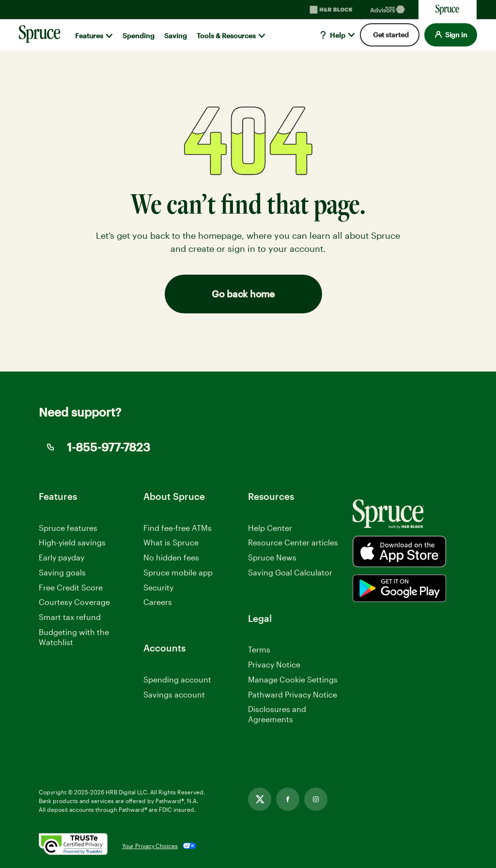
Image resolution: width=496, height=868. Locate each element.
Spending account (177, 679)
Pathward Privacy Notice (293, 695)
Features (89, 36)
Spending (139, 36)
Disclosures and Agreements (277, 714)
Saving (176, 36)
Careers (158, 602)
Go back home (243, 294)
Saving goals (62, 572)
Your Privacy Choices (150, 846)
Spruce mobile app (178, 572)
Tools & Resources (226, 36)
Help (332, 35)
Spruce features (68, 528)
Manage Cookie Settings (293, 679)
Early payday (62, 557)
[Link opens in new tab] (260, 799)
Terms (259, 649)
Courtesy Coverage (74, 602)
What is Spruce (171, 542)
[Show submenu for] (109, 36)
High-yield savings (72, 542)
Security (158, 587)
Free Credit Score (71, 587)
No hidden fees (171, 557)
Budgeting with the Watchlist (74, 637)
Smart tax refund (70, 617)
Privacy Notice (274, 664)
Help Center (270, 528)
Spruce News (272, 557)
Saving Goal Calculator (290, 572)
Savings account (174, 694)
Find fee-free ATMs (178, 528)
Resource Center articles (293, 542)
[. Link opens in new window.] (73, 846)
